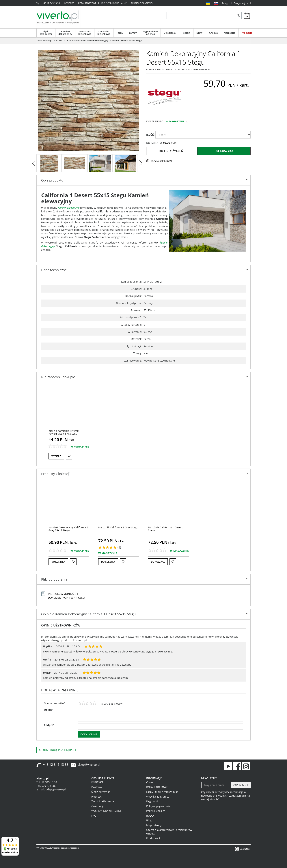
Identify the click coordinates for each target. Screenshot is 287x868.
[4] (91, 703)
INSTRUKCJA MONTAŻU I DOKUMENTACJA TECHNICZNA (66, 596)
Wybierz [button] (56, 456)
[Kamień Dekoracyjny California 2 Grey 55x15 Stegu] (68, 529)
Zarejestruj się (241, 3)
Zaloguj (226, 3)
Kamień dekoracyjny (65, 33)
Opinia (49, 710)
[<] (34, 163)
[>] (141, 163)
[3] (87, 703)
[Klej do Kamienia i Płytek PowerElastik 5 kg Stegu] (64, 432)
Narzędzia (230, 33)
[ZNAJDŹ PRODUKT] (201, 16)
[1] (80, 703)
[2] (83, 703)
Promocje (247, 33)
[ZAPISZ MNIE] (241, 785)
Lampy (133, 33)
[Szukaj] (238, 16)
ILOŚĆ (150, 135)
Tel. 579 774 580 (46, 786)
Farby (120, 33)
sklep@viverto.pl (89, 765)
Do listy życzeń (171, 151)
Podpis (49, 725)
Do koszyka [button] (58, 562)
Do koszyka (224, 151)
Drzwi (200, 33)
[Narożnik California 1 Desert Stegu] (165, 529)
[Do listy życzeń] (69, 456)
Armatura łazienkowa (85, 33)
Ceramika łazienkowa (104, 33)
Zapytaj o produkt (162, 161)
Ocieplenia (170, 33)
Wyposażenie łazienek (150, 33)
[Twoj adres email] (216, 785)
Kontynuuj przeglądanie (58, 750)
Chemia (214, 33)
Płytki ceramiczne (46, 33)
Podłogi (186, 33)
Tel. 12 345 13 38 (47, 782)
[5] (94, 703)
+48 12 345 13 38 (51, 3)
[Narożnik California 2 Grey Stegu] (118, 527)
